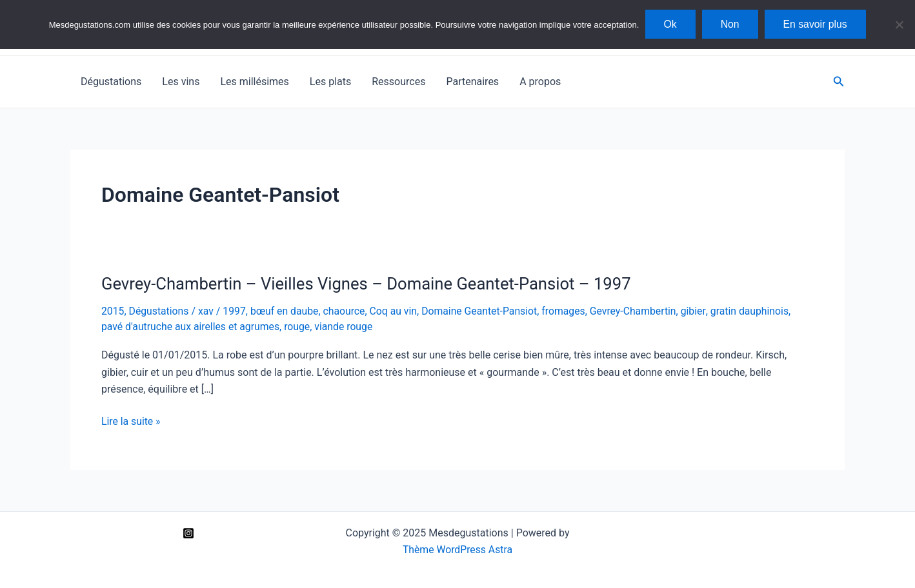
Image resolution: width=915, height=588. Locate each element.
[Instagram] (188, 533)
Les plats (330, 82)
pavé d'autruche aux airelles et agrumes (192, 326)
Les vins (181, 82)
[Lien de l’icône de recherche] (839, 82)
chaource (347, 311)
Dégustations (111, 82)
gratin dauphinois (758, 311)
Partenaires (472, 82)
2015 (113, 311)
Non (730, 24)
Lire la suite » (131, 421)
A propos (540, 82)
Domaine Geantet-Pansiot (485, 311)
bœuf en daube (287, 311)
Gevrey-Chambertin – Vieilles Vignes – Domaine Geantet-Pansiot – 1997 (370, 284)
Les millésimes (254, 82)
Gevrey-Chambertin (641, 311)
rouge (300, 326)
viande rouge (347, 326)
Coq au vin (397, 311)
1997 (236, 311)
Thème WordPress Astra (458, 549)
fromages (570, 311)
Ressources (398, 82)
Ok (669, 24)
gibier (702, 311)
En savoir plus (817, 24)
